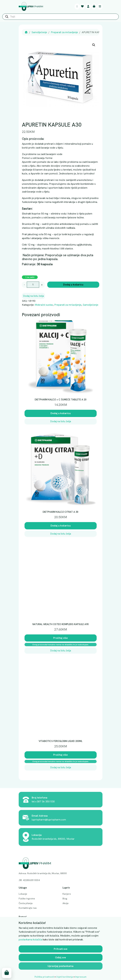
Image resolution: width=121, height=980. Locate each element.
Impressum (81, 977)
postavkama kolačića (30, 940)
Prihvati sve (61, 949)
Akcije (66, 903)
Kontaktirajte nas (28, 908)
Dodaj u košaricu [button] (61, 413)
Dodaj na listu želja (33, 296)
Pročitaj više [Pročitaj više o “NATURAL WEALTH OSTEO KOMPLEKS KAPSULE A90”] (60, 638)
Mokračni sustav (44, 305)
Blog (65, 899)
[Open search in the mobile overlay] (60, 17)
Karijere (67, 894)
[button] (94, 45)
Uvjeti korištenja (65, 977)
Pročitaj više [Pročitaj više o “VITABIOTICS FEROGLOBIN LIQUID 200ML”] (60, 755)
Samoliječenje (39, 32)
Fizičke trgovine (27, 899)
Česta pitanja (26, 903)
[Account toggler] (88, 6)
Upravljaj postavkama (60, 966)
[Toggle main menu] (100, 6)
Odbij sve (60, 957)
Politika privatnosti (44, 977)
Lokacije (23, 894)
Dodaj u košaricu (73, 285)
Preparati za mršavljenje (64, 32)
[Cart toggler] (94, 6)
